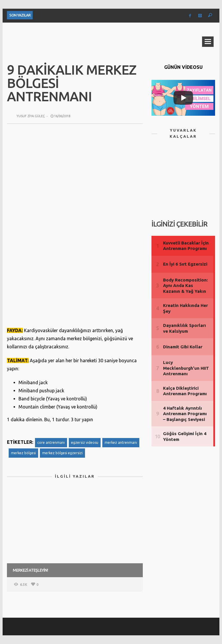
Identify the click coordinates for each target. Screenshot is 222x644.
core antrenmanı (51, 442)
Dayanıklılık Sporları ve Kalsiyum (184, 328)
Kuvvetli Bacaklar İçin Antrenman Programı (186, 246)
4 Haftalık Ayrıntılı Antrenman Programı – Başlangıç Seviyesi (185, 414)
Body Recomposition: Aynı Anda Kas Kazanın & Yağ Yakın (185, 286)
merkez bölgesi (23, 453)
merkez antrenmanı (121, 442)
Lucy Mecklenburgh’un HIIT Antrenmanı (186, 368)
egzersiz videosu (85, 442)
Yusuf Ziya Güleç (31, 116)
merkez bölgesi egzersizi (62, 453)
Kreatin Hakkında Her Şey (185, 308)
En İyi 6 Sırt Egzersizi (185, 264)
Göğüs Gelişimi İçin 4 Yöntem (185, 436)
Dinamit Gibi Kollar (183, 347)
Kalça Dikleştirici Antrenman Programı (185, 391)
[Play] (183, 98)
